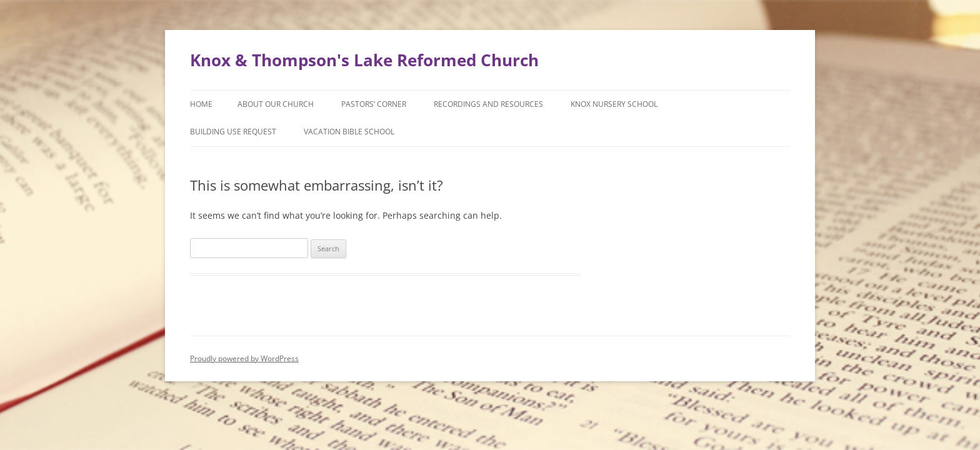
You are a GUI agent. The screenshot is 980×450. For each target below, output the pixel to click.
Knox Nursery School (614, 104)
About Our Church (276, 104)
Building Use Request (233, 132)
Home (201, 104)
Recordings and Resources (488, 104)
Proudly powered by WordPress (244, 358)
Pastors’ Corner (374, 104)
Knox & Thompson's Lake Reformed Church (364, 60)
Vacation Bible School (349, 132)
